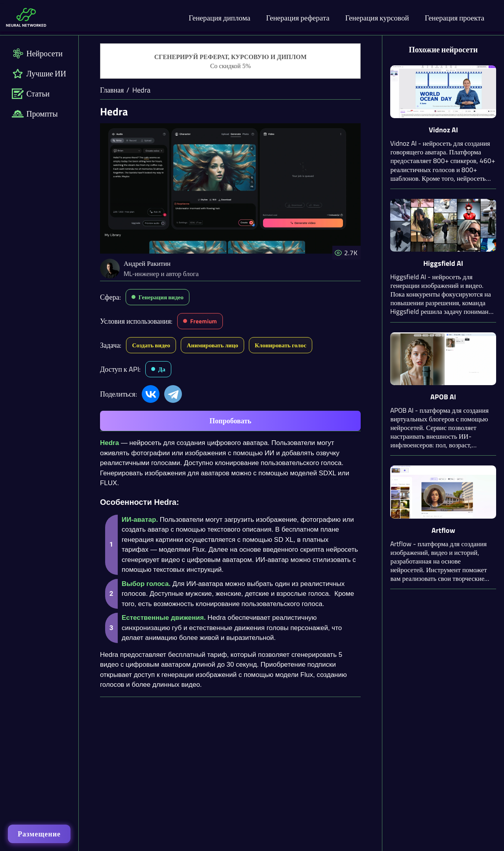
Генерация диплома (220, 18)
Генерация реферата (298, 18)
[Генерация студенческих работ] (230, 61)
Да (162, 369)
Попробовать (230, 421)
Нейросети (37, 53)
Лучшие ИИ (39, 73)
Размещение (39, 834)
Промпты (35, 114)
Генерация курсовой (377, 18)
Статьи (31, 94)
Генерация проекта (455, 18)
